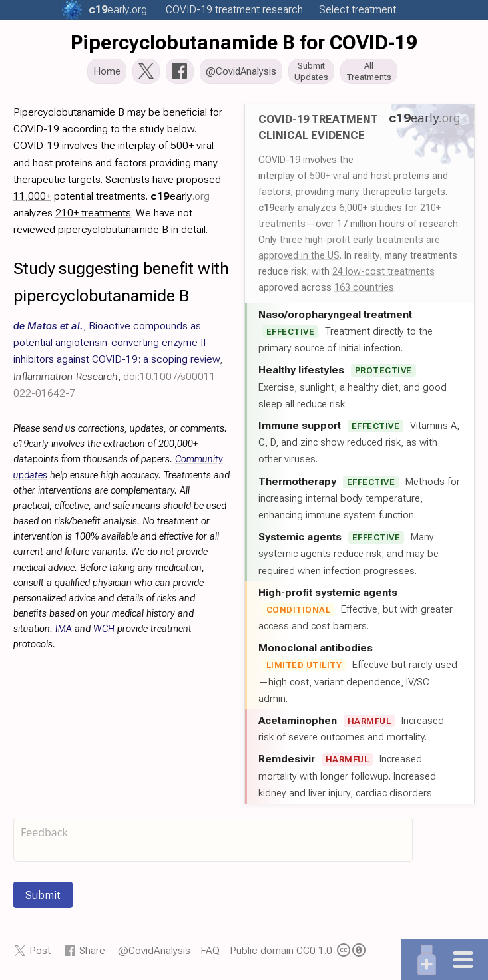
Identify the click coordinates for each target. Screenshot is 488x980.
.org (118, 10)
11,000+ (32, 197)
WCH (104, 630)
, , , (118, 361)
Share (92, 952)
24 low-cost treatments (383, 273)
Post (40, 952)
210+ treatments (93, 214)
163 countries (364, 289)
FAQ (210, 952)
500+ (320, 177)
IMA (64, 630)
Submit (43, 896)
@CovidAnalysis (154, 952)
